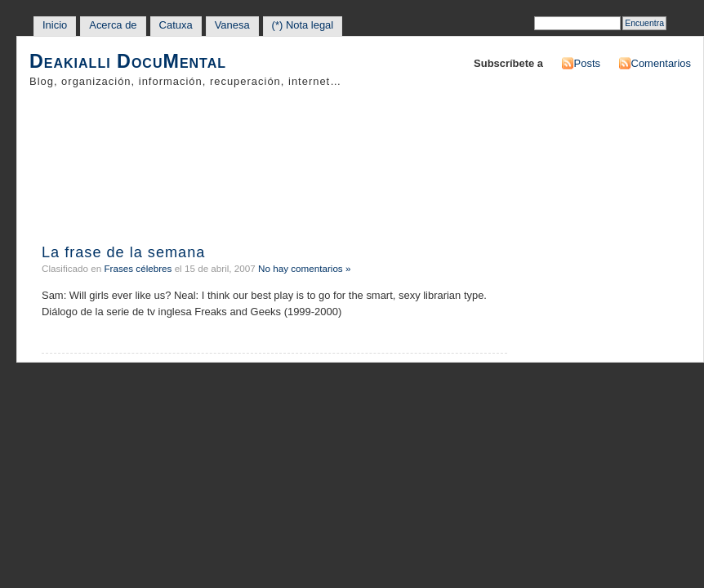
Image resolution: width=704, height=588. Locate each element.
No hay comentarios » (304, 268)
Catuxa (176, 25)
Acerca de (113, 25)
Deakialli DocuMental (128, 62)
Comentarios (661, 63)
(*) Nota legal (303, 25)
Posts (587, 63)
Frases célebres (138, 268)
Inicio (55, 25)
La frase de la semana (123, 252)
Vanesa (232, 25)
